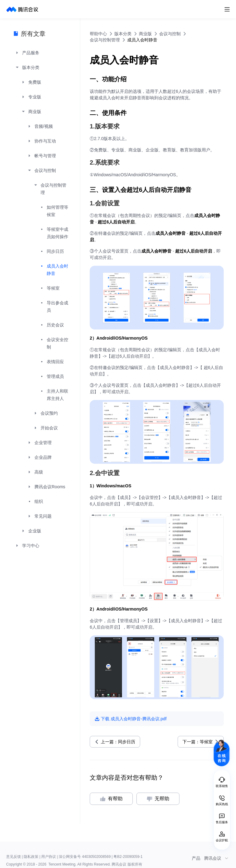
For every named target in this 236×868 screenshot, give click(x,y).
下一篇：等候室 (198, 742)
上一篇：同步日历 (118, 742)
